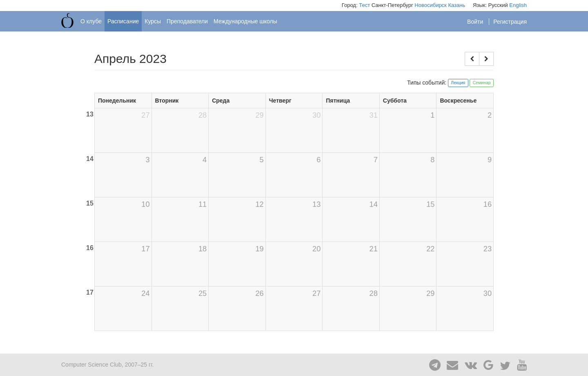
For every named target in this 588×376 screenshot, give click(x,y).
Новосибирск (431, 5)
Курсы (153, 21)
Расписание (123, 21)
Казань (457, 5)
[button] (472, 59)
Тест (364, 5)
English (518, 5)
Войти (476, 22)
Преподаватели (187, 21)
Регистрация (510, 22)
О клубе (91, 21)
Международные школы (245, 21)
